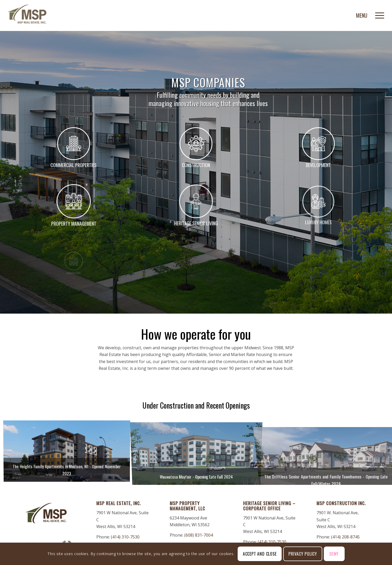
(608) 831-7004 (199, 535)
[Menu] (378, 14)
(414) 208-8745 (345, 537)
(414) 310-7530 (125, 537)
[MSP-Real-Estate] (27, 14)
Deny (334, 554)
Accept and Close (260, 554)
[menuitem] (378, 14)
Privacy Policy (303, 554)
